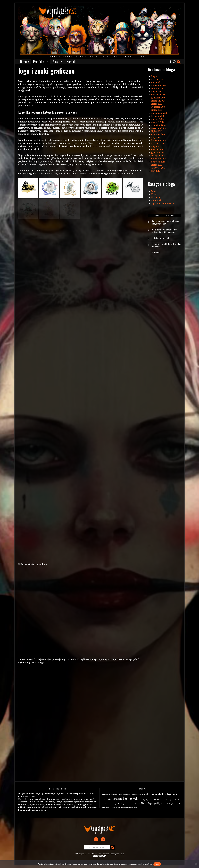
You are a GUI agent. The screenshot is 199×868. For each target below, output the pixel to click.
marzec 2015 (157, 119)
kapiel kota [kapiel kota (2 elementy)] (172, 794)
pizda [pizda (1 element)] (161, 804)
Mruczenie (156, 254)
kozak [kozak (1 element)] (160, 800)
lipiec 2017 (157, 104)
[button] (28, 188)
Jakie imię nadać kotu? (161, 239)
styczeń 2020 (158, 95)
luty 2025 (156, 76)
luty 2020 (156, 92)
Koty (154, 194)
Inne (154, 191)
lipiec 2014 (157, 131)
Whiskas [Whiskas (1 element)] (113, 807)
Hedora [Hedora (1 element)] (137, 794)
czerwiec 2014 (158, 134)
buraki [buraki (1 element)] (114, 794)
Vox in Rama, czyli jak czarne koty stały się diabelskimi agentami (165, 231)
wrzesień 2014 (159, 128)
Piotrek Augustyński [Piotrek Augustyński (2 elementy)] (150, 803)
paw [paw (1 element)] (134, 804)
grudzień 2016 (158, 107)
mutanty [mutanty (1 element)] (122, 804)
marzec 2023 (158, 79)
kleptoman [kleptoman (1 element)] (105, 800)
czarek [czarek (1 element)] (121, 794)
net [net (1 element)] (125, 804)
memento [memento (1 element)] (174, 800)
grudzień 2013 (158, 153)
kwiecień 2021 (159, 86)
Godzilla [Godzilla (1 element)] (131, 794)
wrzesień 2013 (159, 159)
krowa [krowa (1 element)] (163, 800)
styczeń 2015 (158, 122)
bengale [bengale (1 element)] (110, 794)
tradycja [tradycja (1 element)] (108, 807)
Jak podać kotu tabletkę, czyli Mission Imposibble (163, 246)
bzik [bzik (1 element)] (117, 794)
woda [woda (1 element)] (126, 807)
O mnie (24, 62)
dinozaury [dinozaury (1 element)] (125, 794)
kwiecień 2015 (158, 116)
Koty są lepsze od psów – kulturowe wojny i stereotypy (166, 223)
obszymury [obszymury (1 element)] (129, 804)
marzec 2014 (158, 143)
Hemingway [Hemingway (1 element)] (142, 794)
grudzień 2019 (158, 98)
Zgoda (157, 864)
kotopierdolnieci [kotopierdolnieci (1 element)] (149, 800)
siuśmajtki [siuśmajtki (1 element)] (166, 804)
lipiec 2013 (157, 165)
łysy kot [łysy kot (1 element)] (135, 807)
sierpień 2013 (158, 162)
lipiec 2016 (157, 110)
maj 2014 (156, 137)
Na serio (156, 197)
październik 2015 (160, 113)
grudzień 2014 (158, 125)
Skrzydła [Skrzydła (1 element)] (171, 804)
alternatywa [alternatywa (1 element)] (105, 794)
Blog (55, 62)
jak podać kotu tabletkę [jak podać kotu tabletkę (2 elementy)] (156, 794)
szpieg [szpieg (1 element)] (104, 807)
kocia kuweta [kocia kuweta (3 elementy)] (115, 799)
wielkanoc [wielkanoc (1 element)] (118, 807)
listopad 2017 (158, 101)
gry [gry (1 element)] (134, 794)
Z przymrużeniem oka (163, 203)
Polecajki (156, 200)
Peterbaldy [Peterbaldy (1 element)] (138, 804)
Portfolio (39, 62)
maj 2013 (156, 171)
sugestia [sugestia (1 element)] (178, 804)
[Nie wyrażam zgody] (196, 864)
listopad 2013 (158, 156)
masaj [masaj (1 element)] (169, 800)
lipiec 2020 (157, 89)
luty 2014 (156, 146)
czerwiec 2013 (158, 168)
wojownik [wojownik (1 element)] (130, 807)
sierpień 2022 (158, 82)
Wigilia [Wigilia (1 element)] (123, 807)
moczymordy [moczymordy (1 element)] (116, 804)
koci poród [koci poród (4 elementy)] (130, 799)
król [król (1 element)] (166, 800)
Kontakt (72, 62)
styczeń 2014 (158, 150)
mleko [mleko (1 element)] (110, 804)
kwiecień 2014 (159, 140)
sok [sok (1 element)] (175, 804)
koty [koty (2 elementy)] (156, 799)
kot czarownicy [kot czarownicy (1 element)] (141, 800)
